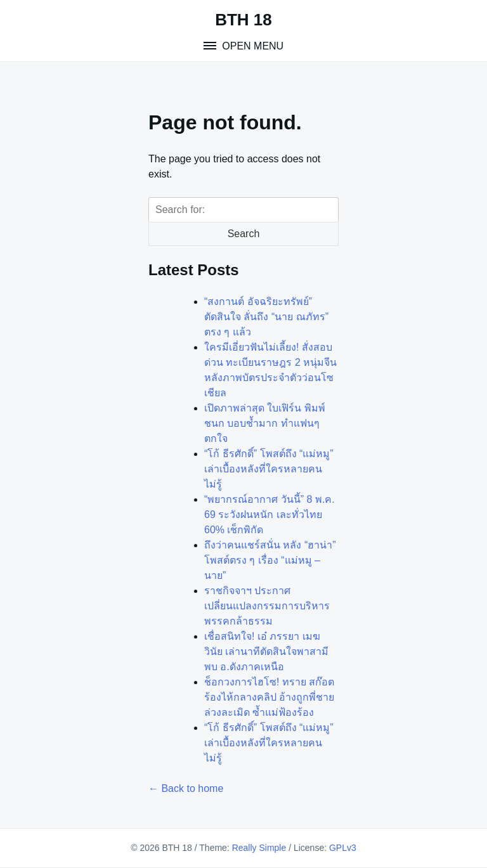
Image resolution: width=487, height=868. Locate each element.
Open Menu (251, 46)
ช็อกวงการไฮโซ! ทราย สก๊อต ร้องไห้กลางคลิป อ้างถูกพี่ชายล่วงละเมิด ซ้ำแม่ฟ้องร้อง (269, 697)
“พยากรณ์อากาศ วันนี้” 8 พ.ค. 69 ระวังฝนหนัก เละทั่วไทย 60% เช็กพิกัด (269, 515)
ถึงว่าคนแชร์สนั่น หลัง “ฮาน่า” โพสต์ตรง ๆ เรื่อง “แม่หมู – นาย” (270, 560)
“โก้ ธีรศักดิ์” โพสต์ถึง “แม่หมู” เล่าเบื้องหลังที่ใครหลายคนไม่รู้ (269, 469)
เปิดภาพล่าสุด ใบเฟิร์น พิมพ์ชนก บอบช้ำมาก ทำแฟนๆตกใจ (265, 423)
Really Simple (259, 848)
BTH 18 (243, 20)
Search (244, 234)
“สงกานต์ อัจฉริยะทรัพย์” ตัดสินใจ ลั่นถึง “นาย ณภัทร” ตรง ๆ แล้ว (266, 317)
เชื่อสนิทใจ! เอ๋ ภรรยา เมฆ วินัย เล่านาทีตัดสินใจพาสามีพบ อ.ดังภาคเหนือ (266, 651)
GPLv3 (343, 848)
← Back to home (186, 788)
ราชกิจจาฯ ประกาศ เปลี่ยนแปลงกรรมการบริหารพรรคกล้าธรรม (267, 606)
